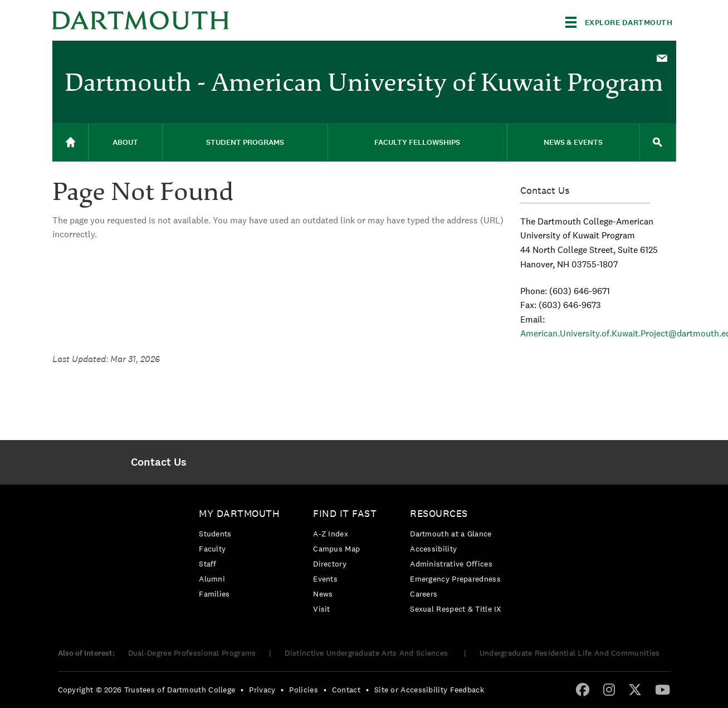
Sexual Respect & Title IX (456, 609)
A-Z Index (331, 534)
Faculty (212, 549)
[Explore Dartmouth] (619, 22)
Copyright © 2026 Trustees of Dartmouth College (147, 690)
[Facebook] (583, 689)
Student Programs (245, 142)
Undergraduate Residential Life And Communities (570, 653)
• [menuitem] (242, 690)
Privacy (262, 690)
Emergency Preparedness (455, 579)
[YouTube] (663, 689)
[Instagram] (609, 689)
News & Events (573, 142)
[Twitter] (635, 689)
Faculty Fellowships (417, 142)
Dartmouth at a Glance (451, 534)
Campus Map (336, 549)
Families (214, 594)
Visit (322, 609)
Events (325, 579)
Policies (303, 690)
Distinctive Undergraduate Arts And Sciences (367, 653)
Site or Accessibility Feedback (429, 690)
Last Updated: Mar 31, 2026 (106, 359)
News (323, 594)
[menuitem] (662, 57)
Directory (330, 564)
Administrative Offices (451, 564)
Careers (424, 594)
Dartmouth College (140, 20)
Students (215, 534)
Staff (208, 564)
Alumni (212, 579)
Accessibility (433, 549)
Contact (346, 690)
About (125, 142)
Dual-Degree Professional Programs (192, 653)
